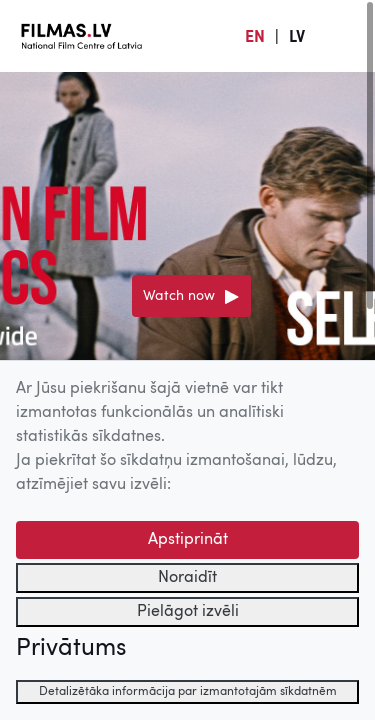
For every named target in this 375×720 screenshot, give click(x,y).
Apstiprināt (188, 540)
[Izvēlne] (345, 36)
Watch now (179, 296)
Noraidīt (187, 578)
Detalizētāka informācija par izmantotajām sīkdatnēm (188, 692)
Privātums (71, 649)
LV (297, 38)
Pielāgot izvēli (188, 612)
